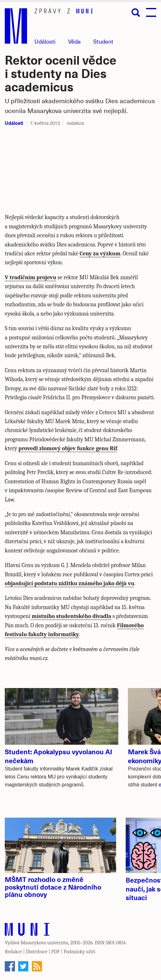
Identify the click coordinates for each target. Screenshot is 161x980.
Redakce (13, 952)
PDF (56, 952)
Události (45, 41)
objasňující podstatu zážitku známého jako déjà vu (70, 583)
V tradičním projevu (31, 277)
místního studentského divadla (71, 616)
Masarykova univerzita (45, 943)
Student (103, 41)
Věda (74, 41)
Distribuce (37, 952)
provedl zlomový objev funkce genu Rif (68, 448)
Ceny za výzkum (100, 254)
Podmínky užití (80, 952)
